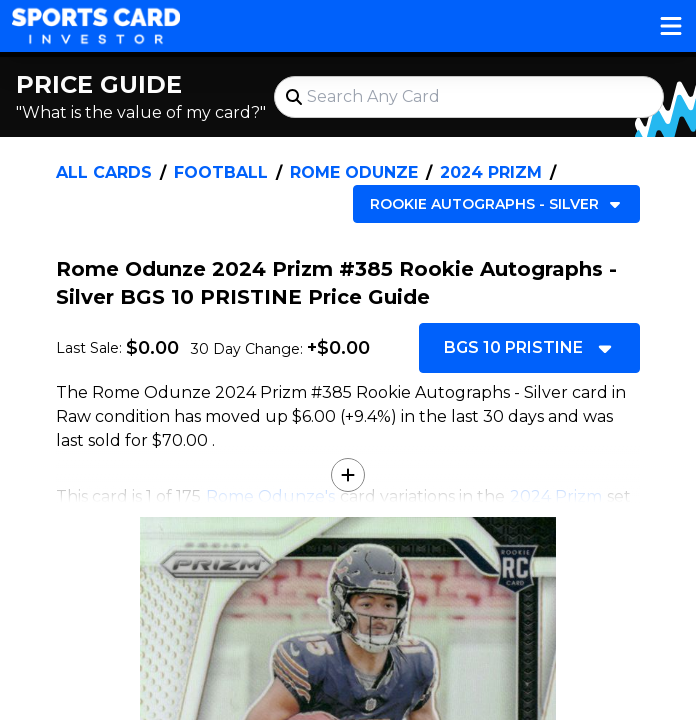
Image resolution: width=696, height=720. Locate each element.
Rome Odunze (354, 172)
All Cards (104, 172)
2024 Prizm (491, 172)
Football (221, 172)
